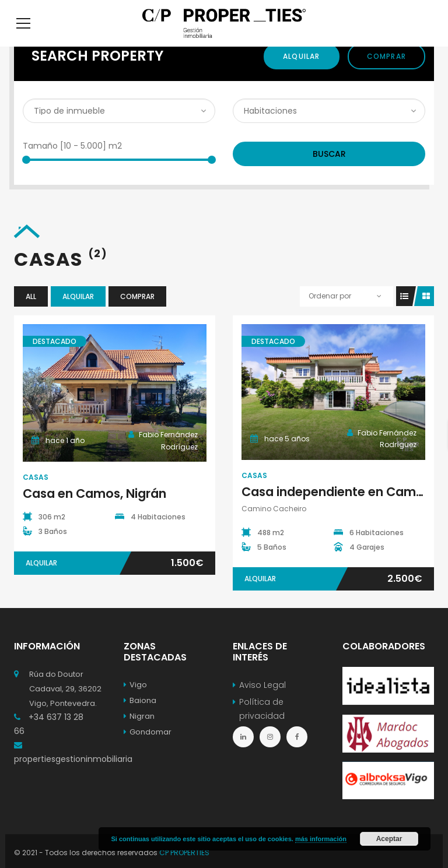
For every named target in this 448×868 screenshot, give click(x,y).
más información (321, 839)
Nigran (139, 734)
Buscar (329, 171)
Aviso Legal (262, 702)
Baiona (140, 718)
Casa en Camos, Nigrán (94, 511)
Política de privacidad (262, 726)
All (31, 314)
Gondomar (148, 749)
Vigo (135, 702)
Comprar (386, 74)
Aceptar (389, 839)
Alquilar (302, 74)
